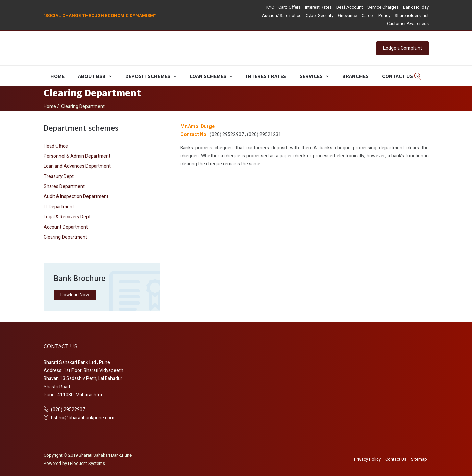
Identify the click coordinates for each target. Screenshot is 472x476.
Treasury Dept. (59, 176)
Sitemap (419, 459)
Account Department (66, 227)
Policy (384, 15)
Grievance (347, 15)
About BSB (92, 76)
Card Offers (290, 7)
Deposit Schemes (148, 76)
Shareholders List (412, 15)
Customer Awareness (408, 23)
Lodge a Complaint (403, 48)
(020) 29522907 (68, 410)
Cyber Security (320, 15)
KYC (270, 7)
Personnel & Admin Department (77, 156)
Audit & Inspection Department (76, 197)
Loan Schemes (208, 76)
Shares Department (64, 187)
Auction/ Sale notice (282, 15)
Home (57, 76)
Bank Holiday (416, 7)
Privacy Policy (367, 459)
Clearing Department (65, 237)
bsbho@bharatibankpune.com (83, 418)
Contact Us (398, 76)
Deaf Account (350, 7)
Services (311, 76)
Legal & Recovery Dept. (68, 217)
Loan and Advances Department (77, 166)
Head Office (56, 146)
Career (368, 15)
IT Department (59, 207)
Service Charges (383, 7)
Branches (355, 76)
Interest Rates (318, 7)
